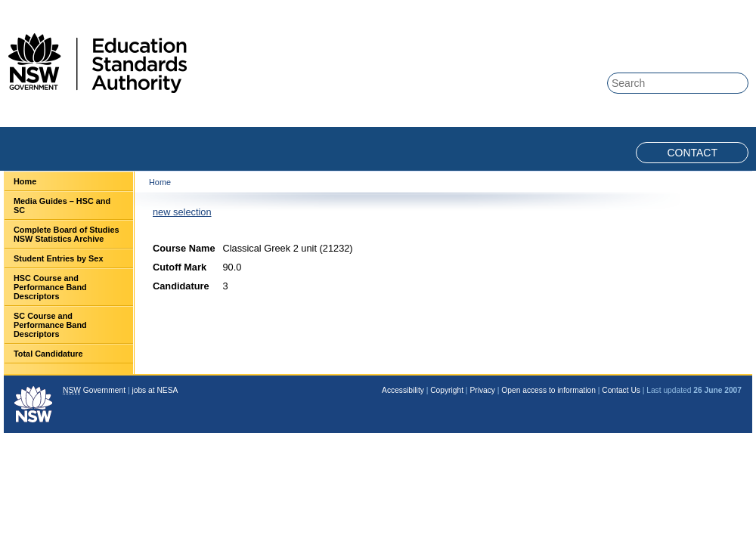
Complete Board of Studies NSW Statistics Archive (67, 234)
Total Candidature (48, 354)
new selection (182, 212)
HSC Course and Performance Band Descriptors (50, 287)
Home (25, 181)
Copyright (447, 390)
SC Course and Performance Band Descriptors (50, 325)
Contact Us (621, 390)
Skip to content (689, 9)
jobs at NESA (155, 390)
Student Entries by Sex (58, 258)
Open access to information (548, 390)
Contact (692, 153)
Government (94, 390)
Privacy (482, 390)
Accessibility (403, 390)
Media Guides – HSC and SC (62, 206)
